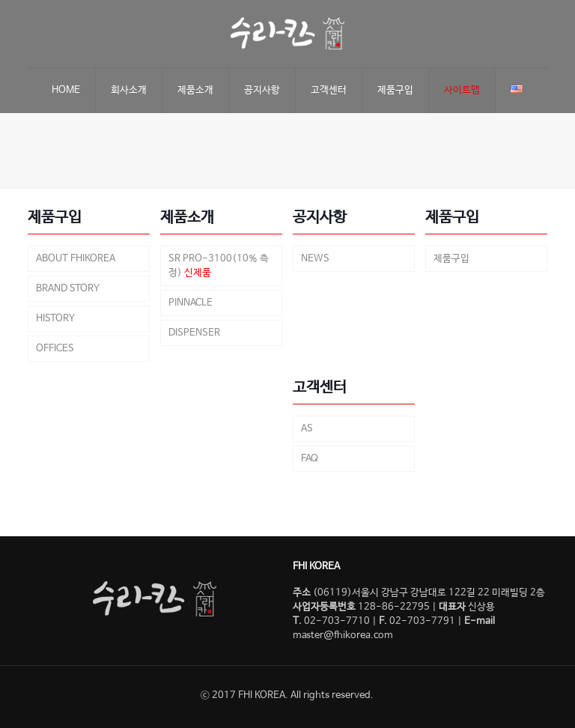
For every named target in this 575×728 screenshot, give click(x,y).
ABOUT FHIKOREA (76, 259)
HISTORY (55, 319)
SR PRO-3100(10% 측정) (219, 266)
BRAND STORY (68, 289)
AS (307, 429)
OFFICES (55, 349)
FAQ (310, 459)
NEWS (315, 259)
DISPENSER (194, 333)
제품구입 (451, 259)
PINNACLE (191, 303)
